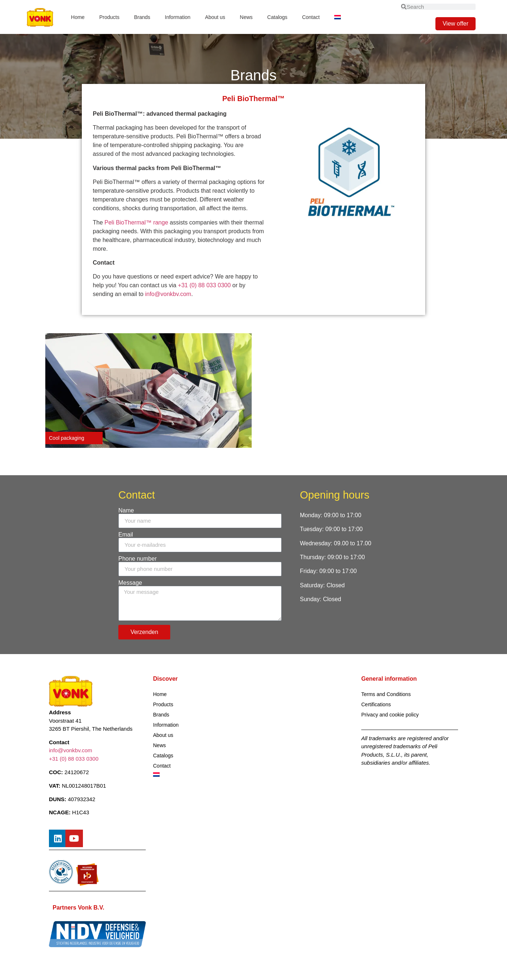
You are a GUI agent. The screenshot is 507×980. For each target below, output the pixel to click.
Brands (142, 17)
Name (126, 511)
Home (78, 17)
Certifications (376, 704)
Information (178, 17)
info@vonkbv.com (168, 294)
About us (215, 17)
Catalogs (277, 17)
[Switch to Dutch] (338, 17)
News (246, 17)
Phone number (138, 559)
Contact (311, 17)
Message (130, 583)
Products (109, 17)
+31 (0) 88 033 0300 (205, 285)
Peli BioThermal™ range (136, 222)
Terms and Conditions (386, 694)
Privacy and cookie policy (390, 715)
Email (126, 535)
